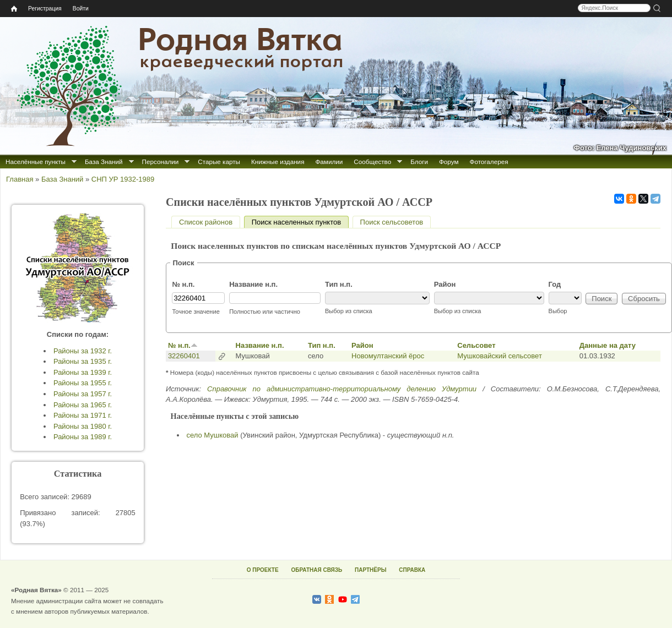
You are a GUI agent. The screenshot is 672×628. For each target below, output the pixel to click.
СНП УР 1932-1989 (123, 179)
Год (555, 284)
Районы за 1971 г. (83, 415)
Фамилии (329, 162)
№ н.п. (183, 284)
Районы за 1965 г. (83, 405)
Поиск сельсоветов (392, 222)
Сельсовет (476, 345)
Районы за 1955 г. (83, 383)
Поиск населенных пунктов (300, 222)
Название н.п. (253, 284)
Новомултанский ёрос (388, 356)
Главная (20, 179)
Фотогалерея (489, 162)
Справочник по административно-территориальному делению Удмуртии (342, 389)
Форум (449, 162)
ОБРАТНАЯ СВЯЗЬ (316, 570)
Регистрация (45, 9)
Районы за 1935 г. (83, 361)
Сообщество (372, 162)
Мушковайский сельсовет (500, 356)
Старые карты (219, 162)
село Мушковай (213, 435)
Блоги (419, 162)
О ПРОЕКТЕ (263, 570)
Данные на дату (608, 345)
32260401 (184, 356)
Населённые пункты (36, 162)
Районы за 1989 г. (83, 437)
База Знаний (104, 162)
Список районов (206, 222)
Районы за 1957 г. (83, 394)
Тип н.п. (339, 284)
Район (445, 284)
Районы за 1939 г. (83, 372)
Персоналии (161, 162)
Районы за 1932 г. (83, 351)
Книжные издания (278, 162)
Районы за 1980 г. (83, 426)
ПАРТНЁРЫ (370, 570)
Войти (81, 9)
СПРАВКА (412, 570)
